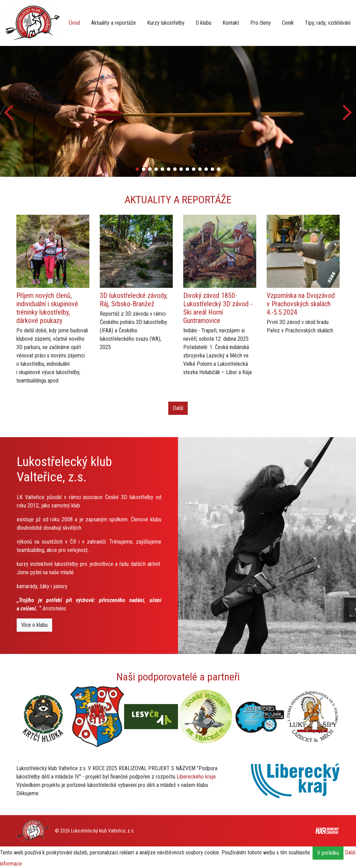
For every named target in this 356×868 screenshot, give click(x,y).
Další (178, 408)
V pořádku (328, 853)
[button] (348, 111)
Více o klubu (34, 625)
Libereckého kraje (196, 777)
